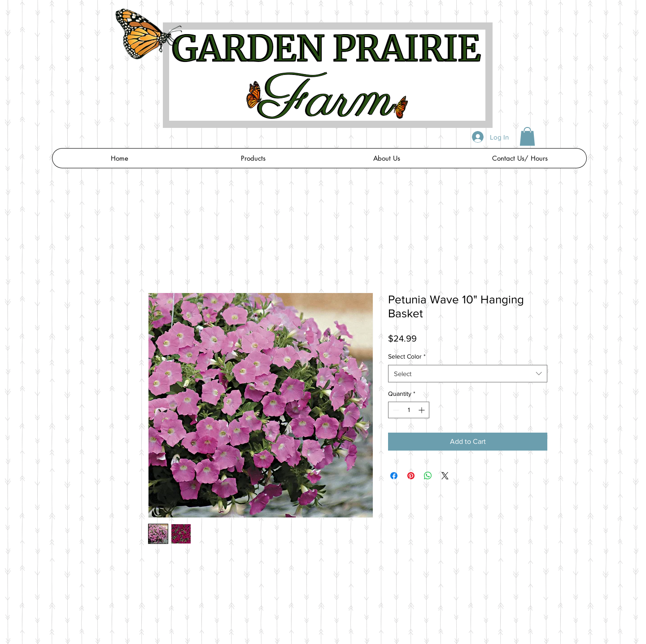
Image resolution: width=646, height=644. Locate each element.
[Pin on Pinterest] (411, 476)
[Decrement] (395, 410)
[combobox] (468, 374)
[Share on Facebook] (394, 476)
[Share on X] (445, 476)
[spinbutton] (409, 410)
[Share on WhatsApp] (428, 476)
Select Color (407, 356)
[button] (527, 136)
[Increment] (422, 410)
